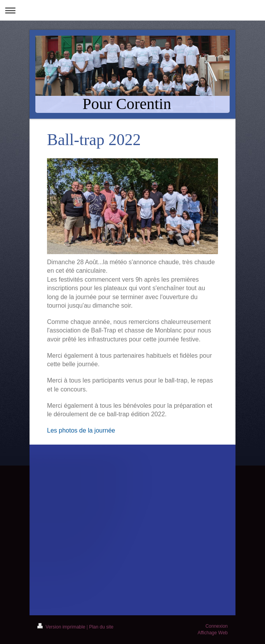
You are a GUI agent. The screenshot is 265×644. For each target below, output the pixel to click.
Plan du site (101, 627)
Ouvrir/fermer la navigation (132, 10)
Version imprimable (62, 627)
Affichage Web (213, 633)
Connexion (217, 626)
